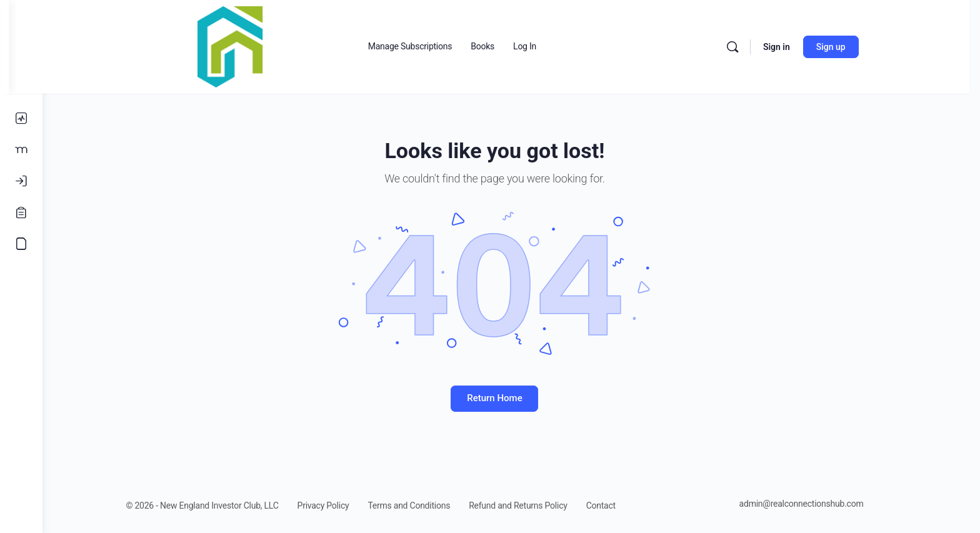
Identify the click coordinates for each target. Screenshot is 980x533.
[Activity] (21, 119)
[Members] (21, 150)
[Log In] (21, 181)
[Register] (21, 212)
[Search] (754, 47)
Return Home (511, 398)
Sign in (798, 47)
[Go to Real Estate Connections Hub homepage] (252, 46)
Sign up (852, 47)
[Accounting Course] (21, 244)
